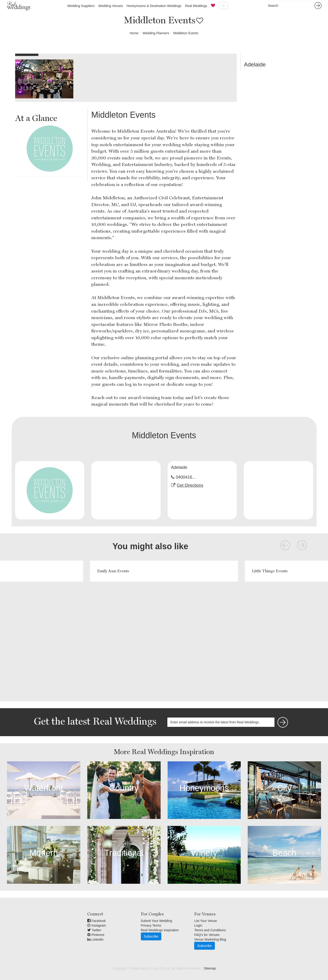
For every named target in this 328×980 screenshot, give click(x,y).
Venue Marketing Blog (210, 939)
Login (198, 925)
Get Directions (190, 485)
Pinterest (96, 935)
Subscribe (151, 936)
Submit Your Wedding (156, 921)
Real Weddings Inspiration (160, 930)
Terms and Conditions (210, 930)
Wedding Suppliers (81, 6)
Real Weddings (196, 6)
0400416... (186, 477)
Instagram (97, 925)
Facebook (96, 921)
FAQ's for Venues (207, 935)
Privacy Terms (151, 925)
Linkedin (95, 939)
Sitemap (210, 968)
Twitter (94, 930)
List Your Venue (205, 921)
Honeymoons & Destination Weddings (154, 6)
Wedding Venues (111, 6)
